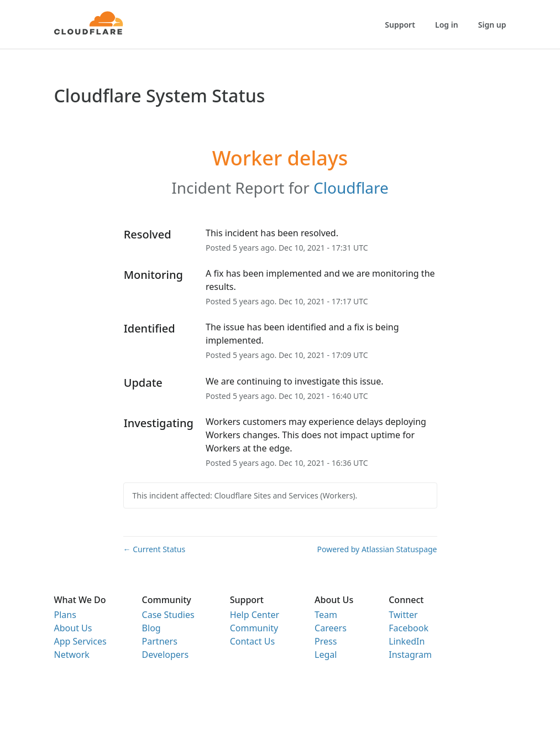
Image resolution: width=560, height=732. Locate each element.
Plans (65, 615)
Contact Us (252, 641)
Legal (326, 655)
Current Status (155, 549)
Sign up (492, 25)
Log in (447, 25)
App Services (80, 641)
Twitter (403, 615)
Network (72, 655)
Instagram (410, 655)
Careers (331, 628)
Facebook (409, 628)
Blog (151, 628)
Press (326, 641)
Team (326, 615)
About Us (73, 628)
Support (400, 25)
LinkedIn (407, 641)
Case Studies (168, 615)
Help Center (255, 615)
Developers (165, 655)
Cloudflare (351, 188)
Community (254, 628)
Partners (160, 641)
